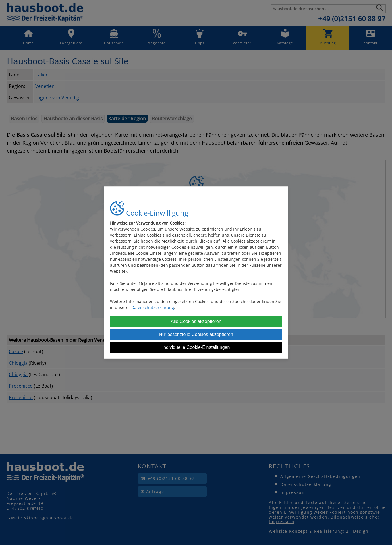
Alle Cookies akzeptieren (196, 321)
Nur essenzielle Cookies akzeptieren (196, 334)
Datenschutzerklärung (153, 307)
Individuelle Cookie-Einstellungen (196, 347)
